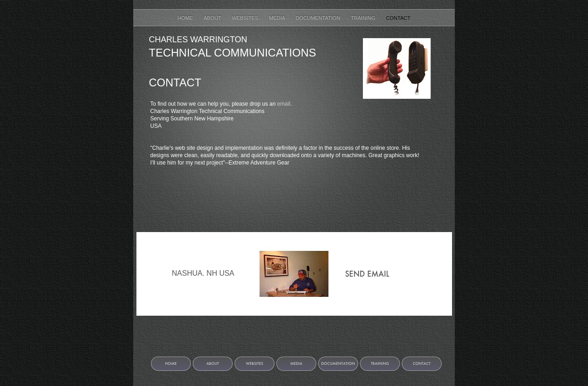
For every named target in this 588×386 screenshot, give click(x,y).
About (213, 18)
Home (186, 18)
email (284, 104)
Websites (246, 18)
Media (278, 18)
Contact (398, 18)
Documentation (318, 18)
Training (364, 18)
